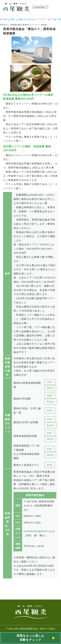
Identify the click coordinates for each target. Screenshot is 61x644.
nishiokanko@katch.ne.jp (39, 531)
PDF (50, 382)
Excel (50, 402)
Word (50, 388)
